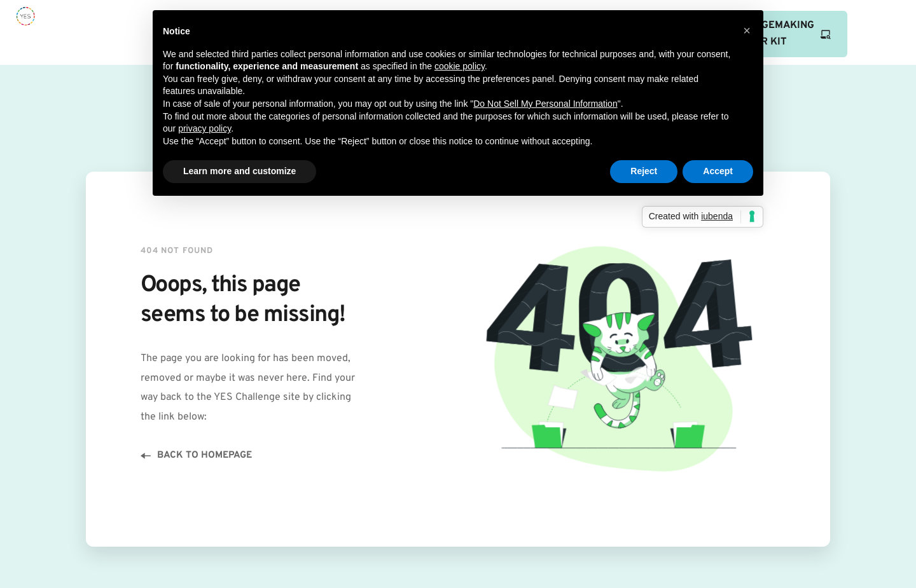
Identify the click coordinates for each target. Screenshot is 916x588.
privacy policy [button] (205, 128)
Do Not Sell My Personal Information (545, 104)
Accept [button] (718, 171)
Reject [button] (644, 171)
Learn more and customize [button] (239, 171)
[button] (747, 31)
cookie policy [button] (460, 66)
